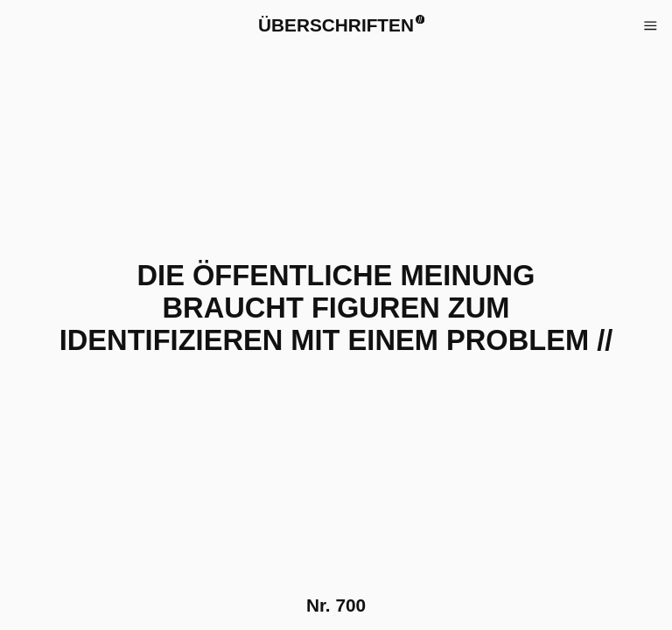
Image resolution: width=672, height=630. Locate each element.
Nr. (336, 605)
